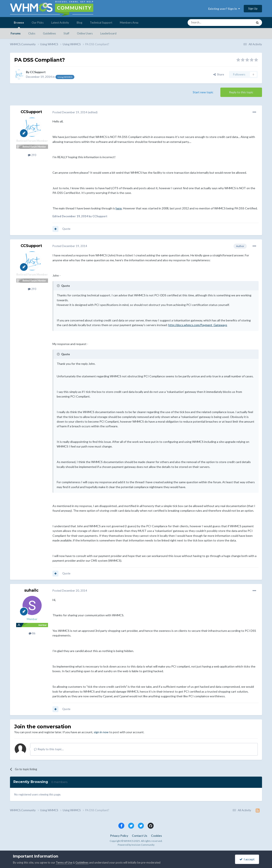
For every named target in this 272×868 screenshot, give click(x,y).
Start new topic (203, 92)
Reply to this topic (241, 92)
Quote (66, 229)
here (119, 208)
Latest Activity (60, 23)
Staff (66, 33)
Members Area (129, 23)
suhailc (31, 590)
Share (219, 74)
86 (32, 633)
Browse (19, 24)
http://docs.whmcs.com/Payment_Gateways (198, 325)
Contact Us (140, 836)
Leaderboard (108, 33)
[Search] (210, 23)
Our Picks (38, 23)
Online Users (85, 33)
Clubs (32, 33)
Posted (70, 112)
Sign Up (253, 9)
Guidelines (49, 33)
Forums (16, 33)
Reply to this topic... (49, 749)
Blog (79, 23)
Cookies (157, 836)
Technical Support (101, 23)
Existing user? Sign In (224, 9)
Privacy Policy (119, 836)
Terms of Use (64, 862)
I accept (247, 859)
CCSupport (38, 72)
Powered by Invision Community (136, 845)
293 (32, 155)
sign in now (101, 732)
